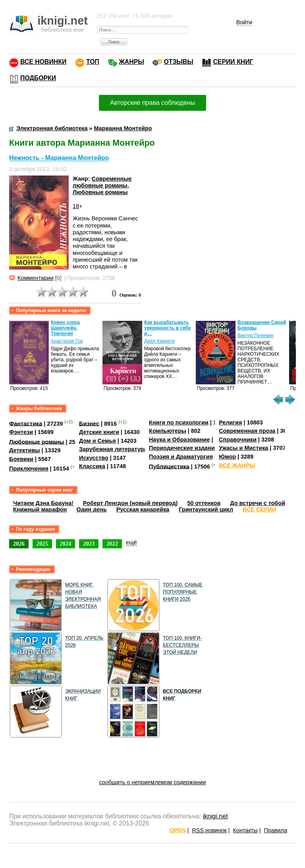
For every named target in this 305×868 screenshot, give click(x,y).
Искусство (94, 458)
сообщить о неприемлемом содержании (153, 782)
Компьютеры (168, 431)
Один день (92, 509)
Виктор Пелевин (255, 336)
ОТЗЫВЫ (178, 62)
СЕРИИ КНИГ (233, 62)
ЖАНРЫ (132, 62)
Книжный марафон (40, 509)
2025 (42, 544)
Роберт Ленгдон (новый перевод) (130, 503)
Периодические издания (183, 448)
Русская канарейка (143, 509)
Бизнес (89, 423)
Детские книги (99, 432)
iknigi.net (215, 816)
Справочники (238, 440)
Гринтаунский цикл (206, 509)
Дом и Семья (97, 441)
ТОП (93, 62)
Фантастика (26, 423)
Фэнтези (21, 432)
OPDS (178, 830)
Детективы (25, 450)
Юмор (227, 457)
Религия (230, 422)
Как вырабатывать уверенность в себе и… (168, 328)
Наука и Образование (179, 440)
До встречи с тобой (258, 503)
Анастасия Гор (67, 341)
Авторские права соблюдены (152, 103)
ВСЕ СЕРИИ (259, 509)
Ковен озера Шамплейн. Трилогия (65, 328)
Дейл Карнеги (159, 341)
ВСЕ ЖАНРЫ (237, 465)
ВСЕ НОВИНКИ (43, 62)
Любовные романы (100, 192)
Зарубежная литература (113, 449)
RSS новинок (209, 830)
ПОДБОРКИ (38, 78)
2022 (112, 544)
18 (76, 206)
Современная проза (247, 431)
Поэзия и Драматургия (181, 457)
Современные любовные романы (102, 182)
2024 (66, 544)
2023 (89, 544)
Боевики (21, 459)
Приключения (29, 469)
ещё (131, 542)
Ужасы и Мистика (243, 448)
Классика (92, 466)
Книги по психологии (179, 422)
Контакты (245, 830)
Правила (276, 830)
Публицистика (169, 466)
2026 (19, 544)
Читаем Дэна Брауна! (43, 503)
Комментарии (36, 278)
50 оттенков (204, 503)
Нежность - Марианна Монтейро (59, 158)
